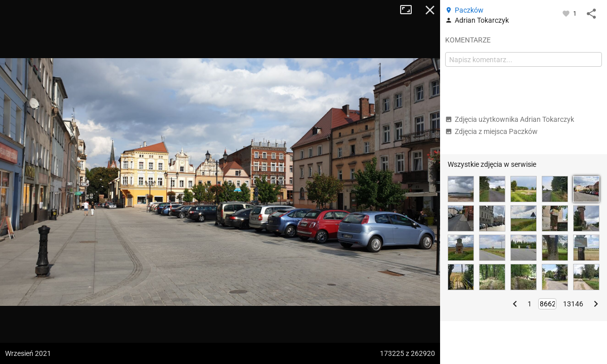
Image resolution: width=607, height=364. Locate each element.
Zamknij (430, 10)
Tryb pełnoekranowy (410, 10)
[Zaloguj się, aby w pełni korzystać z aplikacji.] (567, 13)
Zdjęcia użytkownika (510, 119)
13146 (573, 304)
